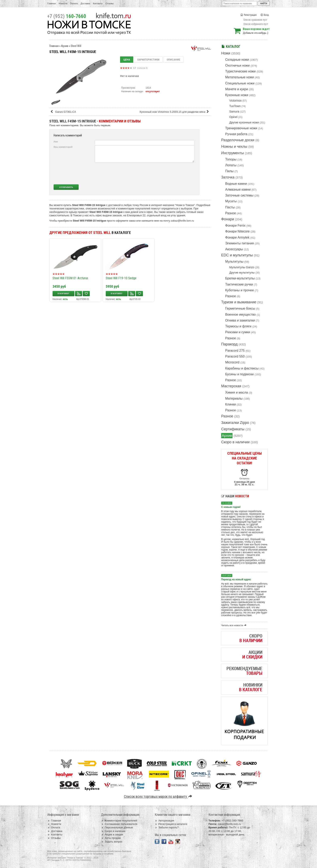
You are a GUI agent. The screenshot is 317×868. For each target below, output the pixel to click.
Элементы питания (239, 243)
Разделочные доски (238, 140)
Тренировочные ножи (241, 128)
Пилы (229, 171)
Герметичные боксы (240, 308)
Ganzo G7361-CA (63, 112)
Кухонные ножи (237, 95)
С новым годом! (231, 507)
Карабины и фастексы (242, 368)
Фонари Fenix (235, 225)
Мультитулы (234, 262)
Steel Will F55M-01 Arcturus (70, 278)
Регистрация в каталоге (171, 824)
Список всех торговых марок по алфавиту (159, 796)
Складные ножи (237, 60)
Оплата (74, 3)
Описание (173, 60)
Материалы (234, 398)
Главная (52, 3)
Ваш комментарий (63, 147)
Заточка (228, 177)
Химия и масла (237, 392)
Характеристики (148, 60)
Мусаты (231, 201)
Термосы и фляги (238, 326)
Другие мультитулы (242, 273)
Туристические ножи (240, 71)
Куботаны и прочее (240, 290)
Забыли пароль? (167, 827)
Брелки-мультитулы (240, 278)
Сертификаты (233, 429)
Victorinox (235, 101)
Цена (127, 60)
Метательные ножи (240, 77)
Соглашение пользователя (119, 824)
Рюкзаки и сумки (238, 332)
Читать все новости (234, 625)
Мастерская (231, 386)
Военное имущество (240, 315)
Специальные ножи (240, 83)
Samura (234, 111)
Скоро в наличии (235, 442)
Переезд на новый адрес (236, 579)
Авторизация (164, 821)
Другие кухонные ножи (244, 122)
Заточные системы (239, 195)
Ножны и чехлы (234, 146)
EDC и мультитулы (237, 255)
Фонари (228, 219)
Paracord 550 (235, 356)
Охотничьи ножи (237, 65)
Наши (235, 496)
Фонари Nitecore (237, 231)
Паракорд (229, 344)
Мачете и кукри (237, 89)
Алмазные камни (238, 189)
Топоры (231, 159)
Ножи (226, 53)
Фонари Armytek (237, 237)
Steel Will (76, 46)
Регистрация (249, 15)
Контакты (98, 3)
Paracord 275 (235, 351)
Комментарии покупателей (119, 821)
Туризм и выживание (239, 302)
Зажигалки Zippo (235, 423)
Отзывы (109, 3)
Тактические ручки (239, 284)
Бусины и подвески (239, 374)
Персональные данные (117, 827)
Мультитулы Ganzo (242, 267)
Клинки (230, 404)
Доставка (85, 3)
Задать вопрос (112, 842)
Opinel (233, 117)
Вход (264, 15)
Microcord (232, 362)
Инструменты (232, 153)
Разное (231, 213)
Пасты (230, 207)
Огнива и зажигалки (240, 320)
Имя (56, 142)
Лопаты (231, 165)
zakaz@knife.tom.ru (182, 221)
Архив (227, 436)
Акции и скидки (112, 835)
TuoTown (235, 106)
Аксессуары (234, 249)
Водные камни (236, 184)
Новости (63, 3)
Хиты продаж (111, 838)
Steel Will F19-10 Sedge (121, 278)
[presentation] (164, 173)
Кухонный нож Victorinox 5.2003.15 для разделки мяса (175, 112)
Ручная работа (236, 134)
